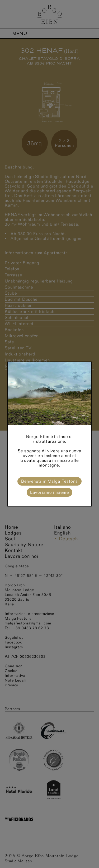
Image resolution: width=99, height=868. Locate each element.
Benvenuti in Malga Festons (49, 481)
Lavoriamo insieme (49, 492)
